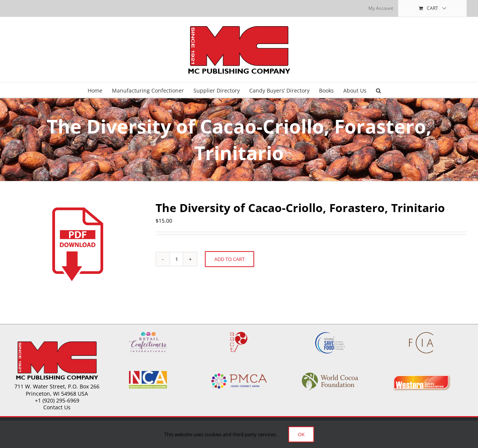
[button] (378, 90)
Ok (301, 434)
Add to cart (230, 259)
